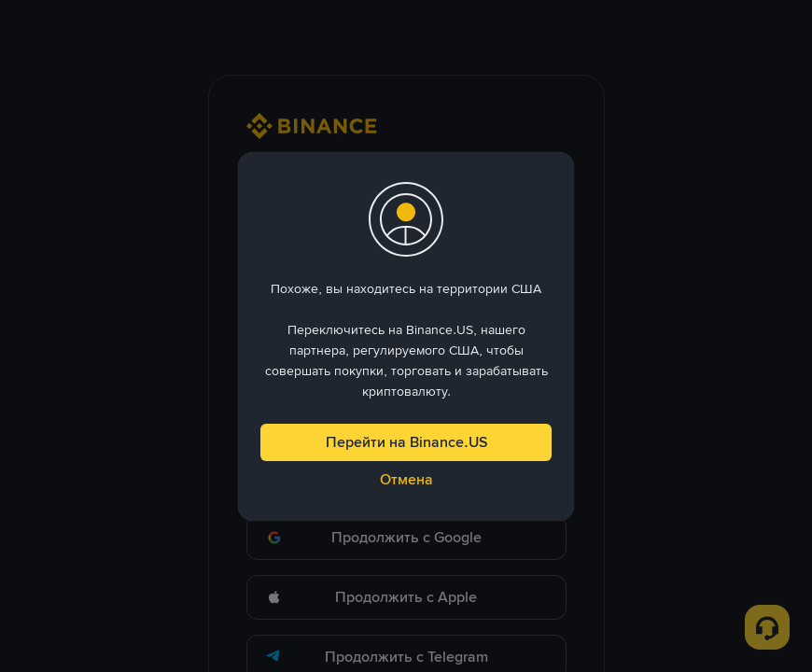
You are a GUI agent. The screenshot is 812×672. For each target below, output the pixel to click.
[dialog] (406, 336)
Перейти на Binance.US (406, 442)
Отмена (406, 479)
